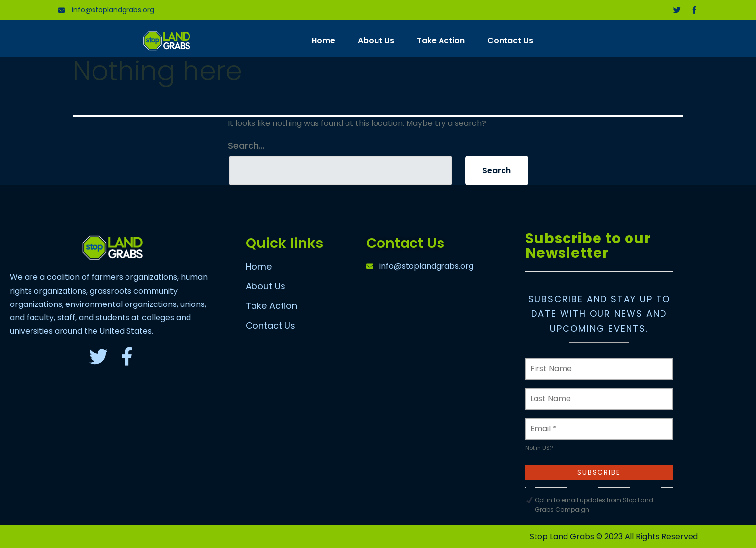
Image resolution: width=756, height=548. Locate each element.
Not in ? (539, 448)
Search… (246, 146)
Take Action (441, 41)
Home (323, 41)
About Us (376, 41)
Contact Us (510, 41)
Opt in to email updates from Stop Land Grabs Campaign (594, 505)
